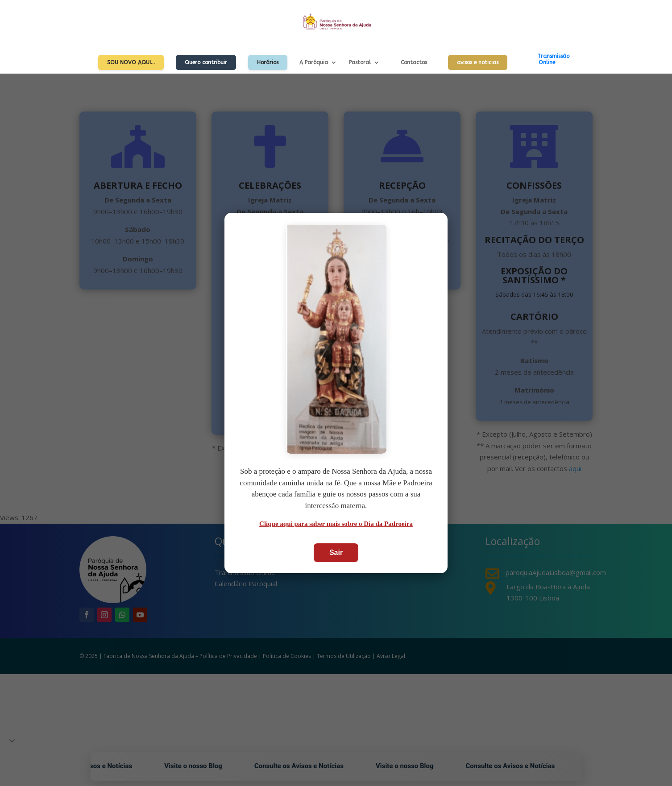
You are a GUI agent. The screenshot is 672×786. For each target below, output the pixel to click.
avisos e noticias (478, 62)
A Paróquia (314, 62)
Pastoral (360, 62)
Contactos (414, 62)
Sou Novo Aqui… (131, 62)
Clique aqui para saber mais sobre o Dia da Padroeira (336, 524)
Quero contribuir (206, 62)
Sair (336, 552)
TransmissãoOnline (553, 59)
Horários (268, 62)
